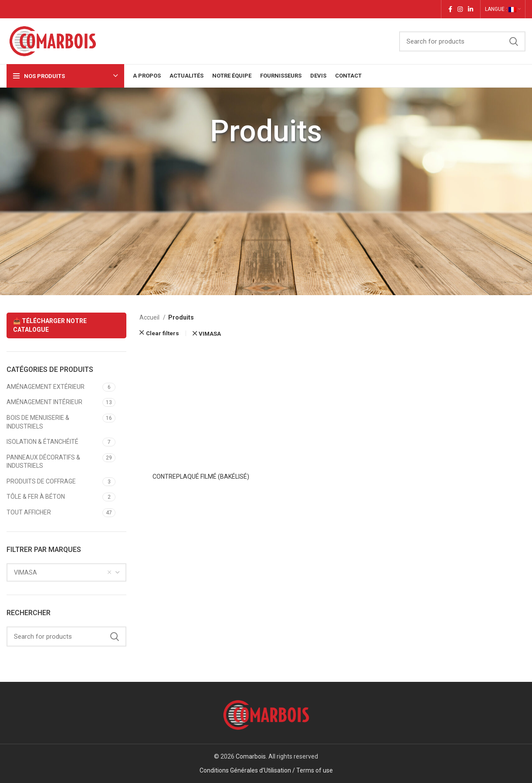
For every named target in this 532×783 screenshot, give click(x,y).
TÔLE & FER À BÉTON (36, 497)
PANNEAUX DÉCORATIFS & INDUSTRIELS (43, 462)
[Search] (462, 41)
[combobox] (66, 572)
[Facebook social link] (450, 9)
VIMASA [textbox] (25, 572)
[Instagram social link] (460, 9)
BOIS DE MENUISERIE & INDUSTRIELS (38, 422)
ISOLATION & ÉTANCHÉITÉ (42, 442)
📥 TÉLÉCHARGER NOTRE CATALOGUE (50, 325)
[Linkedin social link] (471, 9)
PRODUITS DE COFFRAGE (41, 481)
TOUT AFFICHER (29, 512)
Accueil (150, 317)
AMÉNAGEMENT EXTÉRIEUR (46, 387)
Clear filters (163, 333)
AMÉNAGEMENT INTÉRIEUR (44, 402)
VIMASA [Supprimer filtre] (210, 334)
